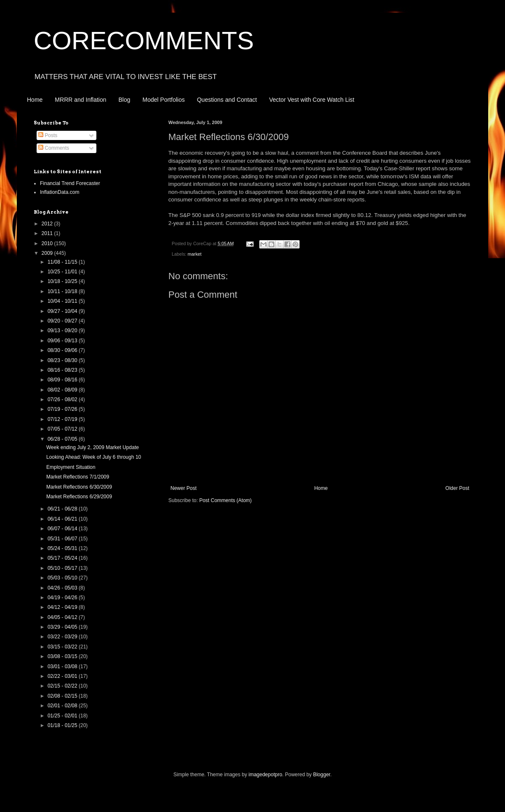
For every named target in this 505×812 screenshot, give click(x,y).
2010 (48, 243)
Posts (48, 135)
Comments (54, 148)
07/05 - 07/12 (63, 429)
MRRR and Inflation (80, 100)
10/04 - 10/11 (63, 301)
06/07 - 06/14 (63, 529)
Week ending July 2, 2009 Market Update (93, 447)
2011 (48, 233)
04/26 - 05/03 (63, 588)
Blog (125, 100)
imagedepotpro (266, 775)
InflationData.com (60, 192)
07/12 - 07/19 (63, 419)
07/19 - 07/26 (63, 409)
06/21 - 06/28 (63, 509)
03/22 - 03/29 (63, 637)
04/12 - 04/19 (63, 607)
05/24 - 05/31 (63, 548)
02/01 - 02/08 (63, 706)
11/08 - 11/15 (63, 262)
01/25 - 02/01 (63, 716)
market (195, 254)
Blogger (322, 775)
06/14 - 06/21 (63, 519)
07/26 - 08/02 (63, 399)
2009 (48, 253)
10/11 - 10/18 (63, 291)
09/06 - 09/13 (63, 341)
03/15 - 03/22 (63, 647)
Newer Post (183, 488)
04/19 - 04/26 (63, 598)
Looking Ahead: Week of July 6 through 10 (94, 457)
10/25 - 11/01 (63, 272)
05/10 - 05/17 (63, 568)
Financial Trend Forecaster (70, 183)
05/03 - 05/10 (63, 578)
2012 (48, 224)
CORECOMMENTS (144, 41)
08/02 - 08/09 (63, 390)
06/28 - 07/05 (63, 439)
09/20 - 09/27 (63, 321)
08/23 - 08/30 (63, 360)
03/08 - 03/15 (63, 656)
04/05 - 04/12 (63, 617)
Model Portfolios (164, 100)
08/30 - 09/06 (63, 350)
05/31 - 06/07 (63, 539)
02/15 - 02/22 (63, 686)
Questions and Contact (227, 100)
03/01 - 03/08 (63, 667)
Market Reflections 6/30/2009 (79, 487)
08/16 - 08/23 (63, 370)
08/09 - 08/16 (63, 380)
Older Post (457, 488)
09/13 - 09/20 (63, 331)
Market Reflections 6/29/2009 (79, 497)
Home (35, 100)
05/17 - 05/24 (63, 558)
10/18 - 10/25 (63, 281)
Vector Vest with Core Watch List (312, 100)
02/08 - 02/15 (63, 696)
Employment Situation (71, 467)
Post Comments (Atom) (225, 500)
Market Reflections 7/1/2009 (78, 477)
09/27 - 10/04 (63, 311)
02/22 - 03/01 (63, 676)
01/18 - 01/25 (63, 725)
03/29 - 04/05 (63, 627)
